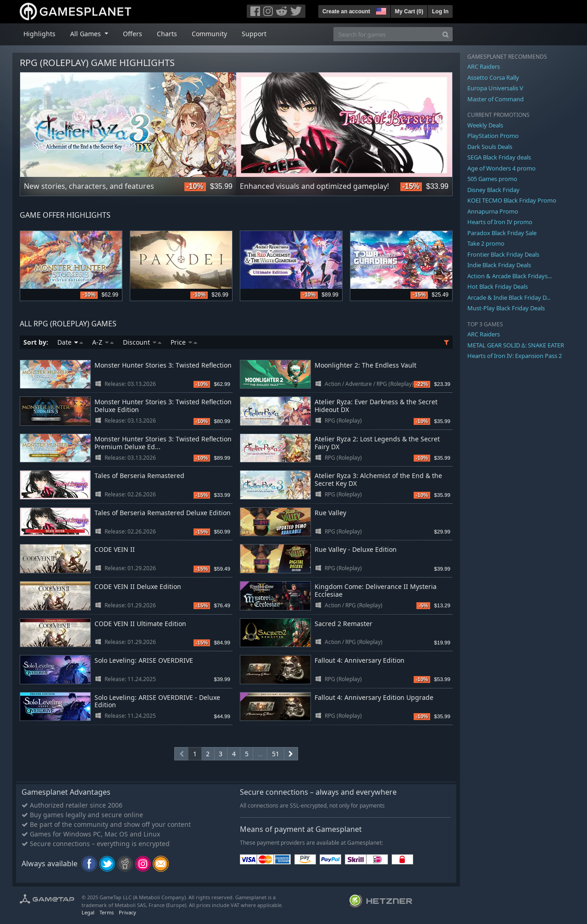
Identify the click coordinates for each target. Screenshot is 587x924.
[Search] (446, 34)
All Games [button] (86, 34)
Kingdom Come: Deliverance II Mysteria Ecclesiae (376, 590)
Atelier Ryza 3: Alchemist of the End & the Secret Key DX (378, 479)
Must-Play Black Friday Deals (506, 308)
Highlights (39, 34)
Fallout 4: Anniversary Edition (360, 660)
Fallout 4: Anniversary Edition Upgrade (374, 697)
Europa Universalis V (495, 88)
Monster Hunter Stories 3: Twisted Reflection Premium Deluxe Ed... (163, 443)
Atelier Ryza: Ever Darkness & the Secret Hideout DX (376, 406)
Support (254, 34)
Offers (133, 34)
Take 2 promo (486, 243)
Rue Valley (330, 513)
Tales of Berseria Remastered (139, 476)
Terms (107, 912)
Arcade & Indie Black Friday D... (509, 297)
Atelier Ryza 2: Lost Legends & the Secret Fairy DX (377, 443)
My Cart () (409, 11)
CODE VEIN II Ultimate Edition (140, 624)
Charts (167, 34)
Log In (440, 11)
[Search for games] (386, 34)
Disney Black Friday (493, 190)
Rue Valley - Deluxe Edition (356, 549)
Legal (88, 912)
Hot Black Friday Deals (498, 286)
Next (441, 125)
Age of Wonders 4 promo (501, 168)
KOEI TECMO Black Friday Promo (512, 200)
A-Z (103, 342)
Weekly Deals (485, 125)
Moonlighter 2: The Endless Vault (365, 365)
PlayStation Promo (493, 136)
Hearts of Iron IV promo (500, 222)
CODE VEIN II (115, 549)
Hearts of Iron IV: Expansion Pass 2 (515, 356)
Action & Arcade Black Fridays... (509, 276)
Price (184, 342)
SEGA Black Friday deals (499, 157)
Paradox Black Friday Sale (502, 233)
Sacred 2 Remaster (343, 624)
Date (70, 342)
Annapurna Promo (493, 211)
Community (209, 34)
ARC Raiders (484, 66)
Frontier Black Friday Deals (503, 254)
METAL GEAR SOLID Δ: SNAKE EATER (516, 345)
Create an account (346, 11)
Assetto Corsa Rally (493, 77)
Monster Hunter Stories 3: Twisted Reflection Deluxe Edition (163, 406)
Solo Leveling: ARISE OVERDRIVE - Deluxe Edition (157, 701)
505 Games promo (492, 179)
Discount (142, 342)
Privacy (127, 912)
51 (276, 754)
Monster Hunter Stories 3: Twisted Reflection (163, 365)
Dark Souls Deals (490, 147)
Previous (32, 125)
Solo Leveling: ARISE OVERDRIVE (144, 660)
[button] (380, 10)
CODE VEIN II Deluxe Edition (138, 586)
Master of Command (496, 99)
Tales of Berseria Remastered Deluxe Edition (163, 513)
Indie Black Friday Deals (499, 265)
